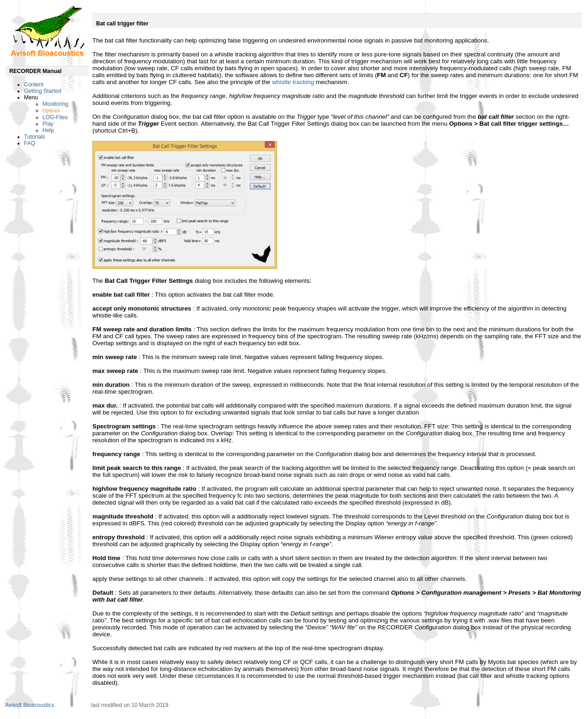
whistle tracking (293, 82)
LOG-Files (55, 117)
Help (48, 130)
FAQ (30, 143)
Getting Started (43, 91)
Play (48, 124)
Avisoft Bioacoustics (30, 705)
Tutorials (35, 137)
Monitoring (55, 104)
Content (34, 85)
